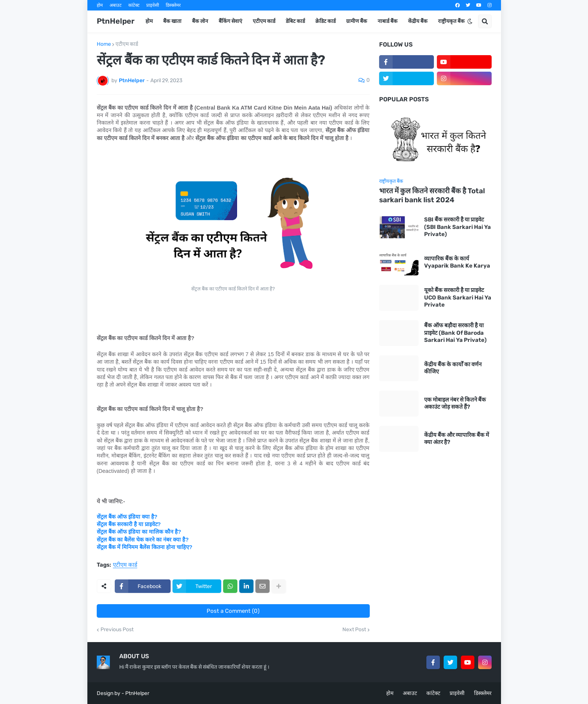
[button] (470, 21)
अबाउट (115, 5)
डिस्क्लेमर (173, 5)
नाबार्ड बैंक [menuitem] (388, 21)
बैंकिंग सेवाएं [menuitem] (230, 21)
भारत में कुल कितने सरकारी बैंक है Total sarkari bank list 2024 (432, 196)
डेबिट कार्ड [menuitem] (295, 21)
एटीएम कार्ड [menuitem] (264, 21)
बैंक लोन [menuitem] (200, 21)
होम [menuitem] (149, 21)
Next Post (354, 630)
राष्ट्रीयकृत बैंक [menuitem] (451, 21)
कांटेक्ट (134, 5)
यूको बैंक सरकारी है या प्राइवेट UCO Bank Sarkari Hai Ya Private (458, 297)
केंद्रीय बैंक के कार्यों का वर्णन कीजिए (453, 368)
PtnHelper (116, 21)
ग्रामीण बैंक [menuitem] (357, 21)
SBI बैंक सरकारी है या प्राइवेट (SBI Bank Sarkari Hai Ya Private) (457, 227)
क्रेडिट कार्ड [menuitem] (325, 21)
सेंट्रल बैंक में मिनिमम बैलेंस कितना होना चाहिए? (145, 547)
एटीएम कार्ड (127, 44)
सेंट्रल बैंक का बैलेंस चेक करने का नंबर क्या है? (143, 540)
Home (104, 44)
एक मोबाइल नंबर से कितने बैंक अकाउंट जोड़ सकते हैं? (455, 403)
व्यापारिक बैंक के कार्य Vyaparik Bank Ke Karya (457, 262)
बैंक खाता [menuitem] (172, 21)
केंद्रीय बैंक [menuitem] (418, 21)
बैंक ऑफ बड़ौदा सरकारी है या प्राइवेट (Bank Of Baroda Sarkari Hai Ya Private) (455, 333)
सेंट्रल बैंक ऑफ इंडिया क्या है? (127, 517)
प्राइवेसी (153, 5)
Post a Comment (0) (233, 611)
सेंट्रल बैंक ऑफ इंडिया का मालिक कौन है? (139, 532)
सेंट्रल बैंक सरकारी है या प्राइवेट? (129, 524)
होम (100, 5)
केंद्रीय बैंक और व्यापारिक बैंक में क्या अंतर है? (457, 439)
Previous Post (117, 630)
